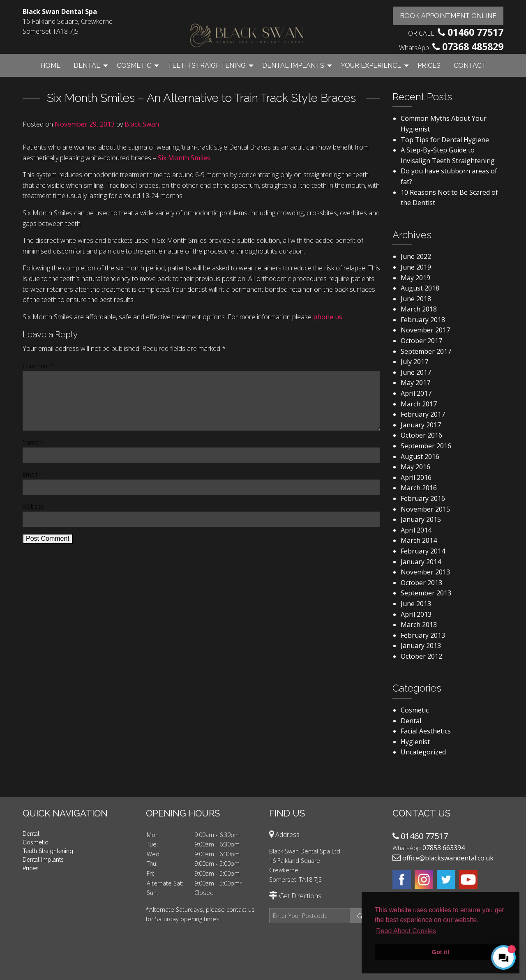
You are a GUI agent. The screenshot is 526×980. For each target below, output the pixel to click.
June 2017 (416, 372)
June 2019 (416, 267)
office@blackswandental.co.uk (448, 858)
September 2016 (426, 446)
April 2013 (416, 614)
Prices (429, 66)
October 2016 (421, 435)
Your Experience (371, 66)
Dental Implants (293, 66)
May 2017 (415, 383)
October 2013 (421, 583)
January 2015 (421, 519)
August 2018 (420, 288)
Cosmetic (134, 66)
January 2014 (421, 562)
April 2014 (416, 530)
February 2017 (423, 414)
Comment (38, 366)
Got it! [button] (441, 952)
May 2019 (415, 278)
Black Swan (142, 124)
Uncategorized (423, 752)
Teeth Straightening (207, 66)
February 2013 (423, 635)
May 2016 (415, 467)
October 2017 (421, 341)
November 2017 (425, 330)
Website (33, 506)
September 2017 (426, 351)
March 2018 (419, 309)
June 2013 (416, 604)
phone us (328, 317)
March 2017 (419, 404)
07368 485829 (473, 46)
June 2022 (416, 256)
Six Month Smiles (184, 158)
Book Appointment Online (448, 16)
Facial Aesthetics (426, 731)
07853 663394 (444, 848)
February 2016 (423, 498)
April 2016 (416, 477)
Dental (87, 66)
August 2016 (420, 457)
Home (50, 66)
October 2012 (421, 656)
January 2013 (421, 646)
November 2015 (425, 509)
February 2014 (423, 551)
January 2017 (421, 425)
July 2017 (414, 362)
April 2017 (416, 393)
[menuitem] (50, 65)
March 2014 (419, 540)
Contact (470, 66)
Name (33, 442)
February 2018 (423, 320)
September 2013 (426, 593)
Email (32, 474)
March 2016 (419, 488)
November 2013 (425, 572)
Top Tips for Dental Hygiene (445, 140)
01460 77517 (475, 32)
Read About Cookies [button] (406, 931)
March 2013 (419, 625)
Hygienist (415, 742)
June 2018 (416, 299)
